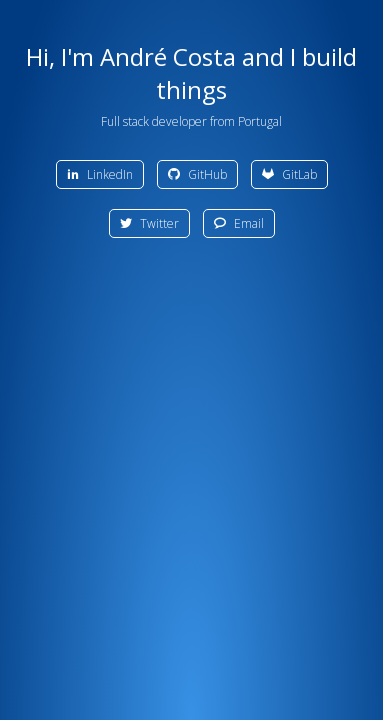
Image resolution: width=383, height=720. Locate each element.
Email (239, 223)
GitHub (197, 174)
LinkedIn (100, 174)
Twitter (149, 223)
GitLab (289, 174)
